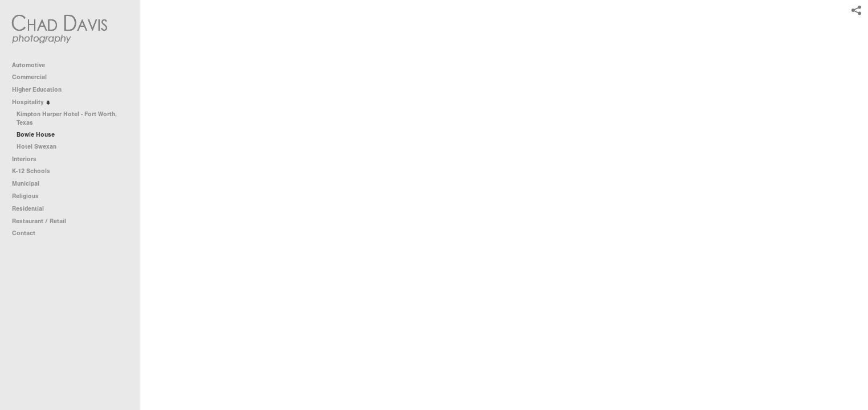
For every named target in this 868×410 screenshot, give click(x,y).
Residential (32, 209)
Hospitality (32, 102)
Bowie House (36, 135)
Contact (24, 233)
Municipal (30, 184)
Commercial (33, 77)
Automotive (32, 65)
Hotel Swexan (36, 147)
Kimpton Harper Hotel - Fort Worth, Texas (67, 119)
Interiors (28, 159)
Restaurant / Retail (43, 221)
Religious (29, 196)
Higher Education (41, 90)
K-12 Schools (35, 171)
